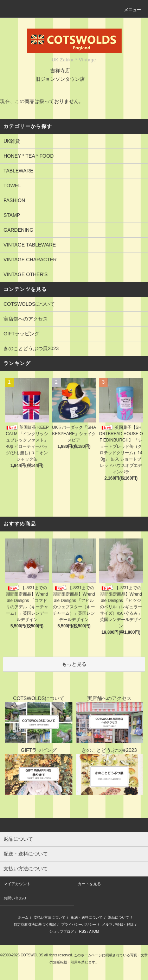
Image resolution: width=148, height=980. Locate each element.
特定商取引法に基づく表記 (35, 924)
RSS (83, 932)
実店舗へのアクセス (26, 319)
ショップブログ (62, 932)
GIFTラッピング (21, 334)
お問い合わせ (15, 898)
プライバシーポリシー (79, 924)
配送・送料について (87, 917)
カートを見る (89, 884)
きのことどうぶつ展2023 (31, 348)
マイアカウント (17, 884)
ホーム (23, 917)
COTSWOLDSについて (29, 304)
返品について (118, 917)
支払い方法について (50, 917)
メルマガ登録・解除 (118, 924)
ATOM (94, 932)
